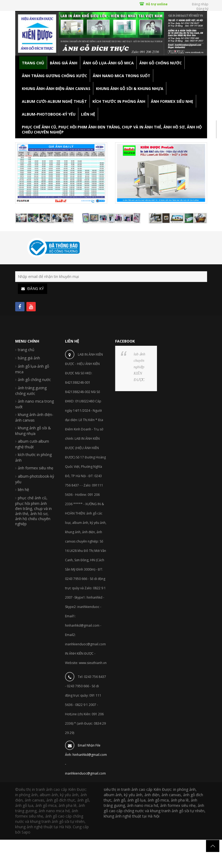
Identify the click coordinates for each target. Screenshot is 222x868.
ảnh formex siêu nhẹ (36, 468)
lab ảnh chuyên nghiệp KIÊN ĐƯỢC (140, 367)
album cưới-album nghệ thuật (32, 444)
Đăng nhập (200, 4)
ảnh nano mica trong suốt (35, 404)
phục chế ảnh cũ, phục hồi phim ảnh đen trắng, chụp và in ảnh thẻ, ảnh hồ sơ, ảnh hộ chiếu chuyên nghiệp (33, 511)
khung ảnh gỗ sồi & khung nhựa (33, 431)
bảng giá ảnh (29, 358)
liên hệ (23, 490)
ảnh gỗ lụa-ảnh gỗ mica (32, 369)
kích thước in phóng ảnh (33, 457)
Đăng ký (202, 9)
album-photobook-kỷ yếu (35, 479)
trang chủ (26, 350)
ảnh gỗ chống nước (34, 380)
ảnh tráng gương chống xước (31, 391)
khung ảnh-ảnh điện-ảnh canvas (34, 417)
